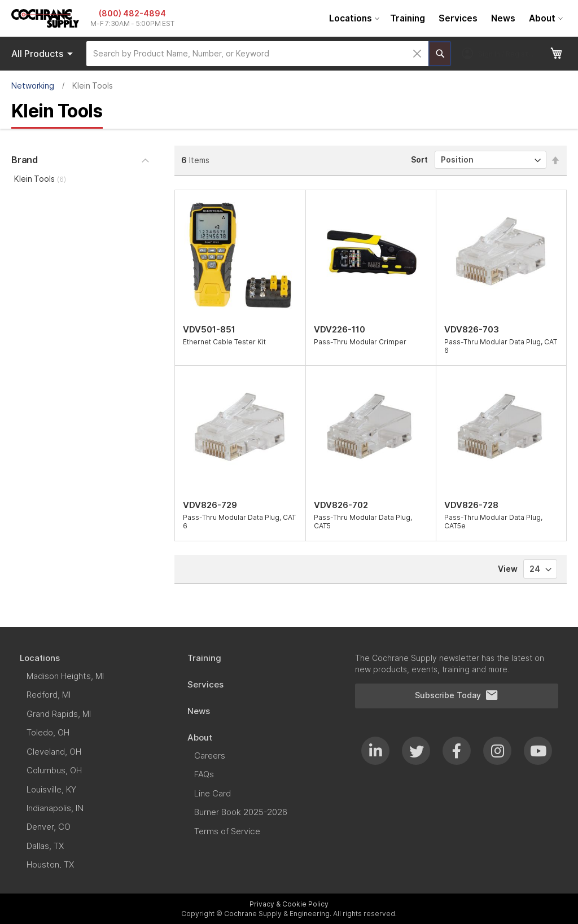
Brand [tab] (25, 160)
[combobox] (257, 54)
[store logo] (45, 18)
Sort (419, 159)
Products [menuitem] (44, 54)
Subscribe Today (457, 695)
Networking (33, 86)
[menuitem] (353, 18)
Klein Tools (40, 179)
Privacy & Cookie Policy (289, 904)
